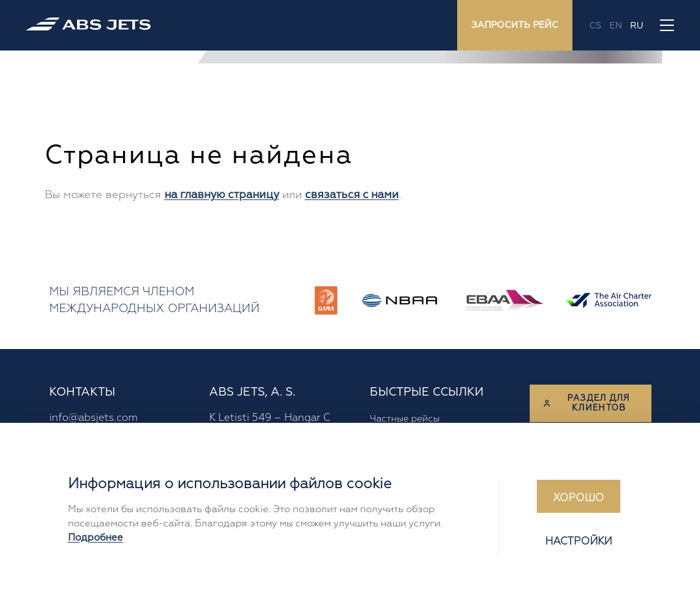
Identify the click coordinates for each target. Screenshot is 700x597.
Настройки (579, 541)
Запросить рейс (515, 25)
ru (637, 26)
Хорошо (579, 498)
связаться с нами (352, 195)
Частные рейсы (405, 418)
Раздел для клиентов (587, 403)
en (616, 26)
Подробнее (96, 538)
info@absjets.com (94, 418)
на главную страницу (222, 195)
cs (595, 26)
